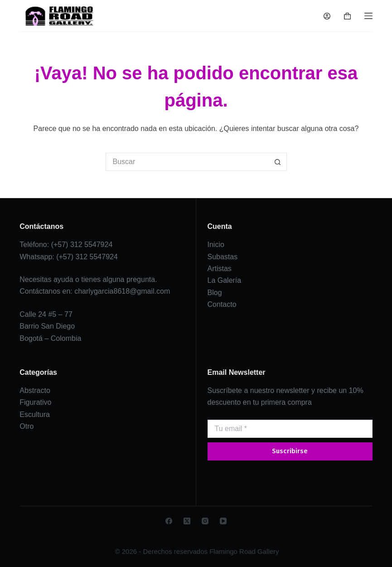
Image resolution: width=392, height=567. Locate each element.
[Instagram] (205, 521)
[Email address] (290, 429)
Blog (215, 293)
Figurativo (35, 402)
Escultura (35, 414)
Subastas (223, 257)
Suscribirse (290, 451)
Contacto (222, 304)
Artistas (220, 269)
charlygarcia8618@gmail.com (122, 291)
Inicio (216, 245)
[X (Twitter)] (187, 521)
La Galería (225, 280)
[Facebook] (169, 521)
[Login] (327, 16)
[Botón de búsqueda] (278, 162)
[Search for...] (187, 162)
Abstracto (35, 390)
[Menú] (368, 16)
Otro (27, 426)
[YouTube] (223, 521)
